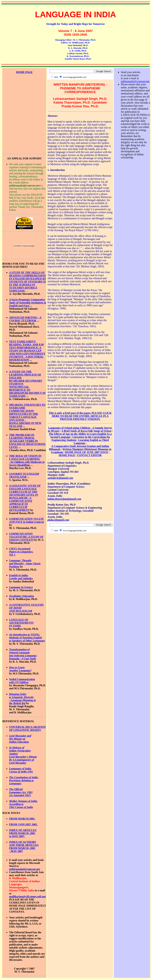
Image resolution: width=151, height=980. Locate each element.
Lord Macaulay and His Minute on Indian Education (20, 739)
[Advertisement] (24, 89)
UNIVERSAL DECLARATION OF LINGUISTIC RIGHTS (27, 728)
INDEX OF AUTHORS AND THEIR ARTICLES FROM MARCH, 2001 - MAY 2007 (24, 847)
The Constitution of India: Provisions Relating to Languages (24, 780)
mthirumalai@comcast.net (24, 869)
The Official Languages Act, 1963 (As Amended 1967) (21, 792)
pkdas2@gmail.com (58, 520)
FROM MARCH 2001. (22, 819)
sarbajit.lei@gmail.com (60, 478)
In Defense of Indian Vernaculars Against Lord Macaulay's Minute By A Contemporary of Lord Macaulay (23, 755)
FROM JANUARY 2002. (23, 824)
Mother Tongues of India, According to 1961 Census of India (23, 804)
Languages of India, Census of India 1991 (21, 770)
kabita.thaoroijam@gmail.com (64, 499)
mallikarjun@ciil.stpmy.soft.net (27, 897)
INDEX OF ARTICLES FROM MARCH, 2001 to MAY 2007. (23, 833)
